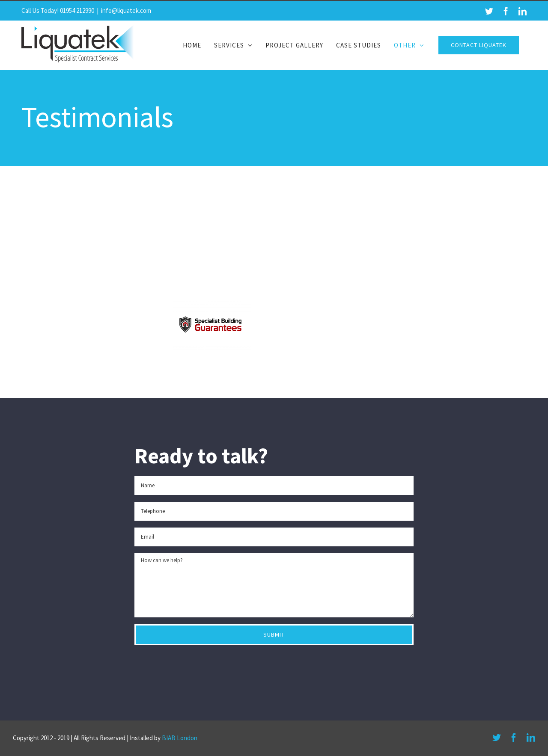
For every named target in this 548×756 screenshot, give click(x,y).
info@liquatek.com (126, 10)
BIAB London (180, 738)
